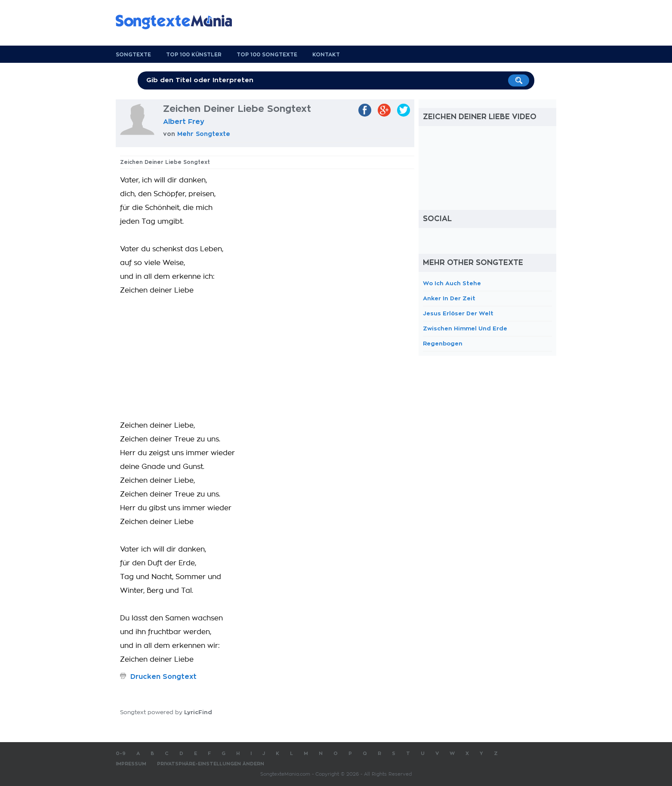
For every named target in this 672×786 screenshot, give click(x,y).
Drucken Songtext (163, 677)
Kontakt (326, 55)
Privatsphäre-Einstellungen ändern (211, 764)
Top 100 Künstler (194, 55)
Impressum (131, 764)
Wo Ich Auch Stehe (452, 283)
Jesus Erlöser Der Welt (458, 313)
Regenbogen (443, 344)
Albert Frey (184, 122)
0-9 (121, 754)
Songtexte (133, 55)
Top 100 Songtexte (267, 55)
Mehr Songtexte (204, 134)
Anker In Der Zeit (449, 298)
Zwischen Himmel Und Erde (465, 328)
